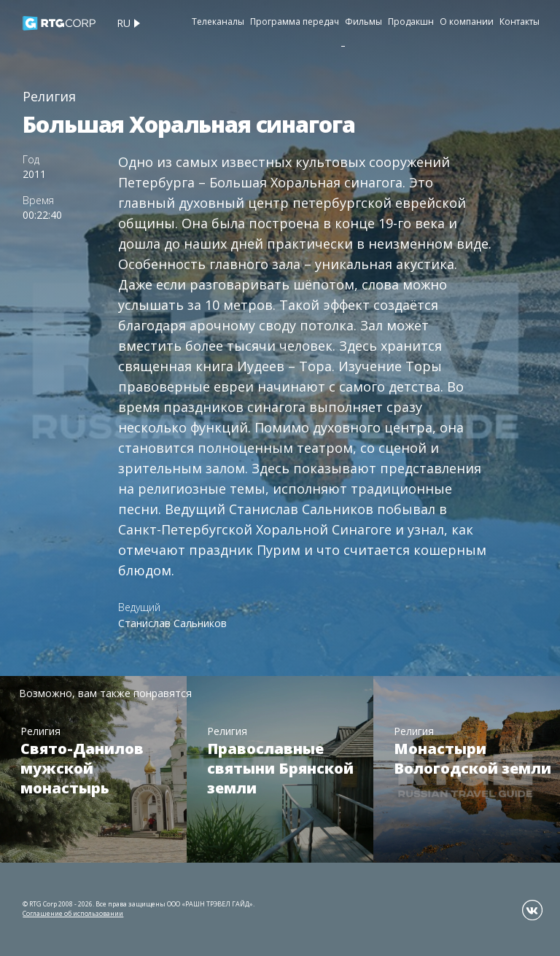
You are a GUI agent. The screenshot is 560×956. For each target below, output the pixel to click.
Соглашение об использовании (73, 913)
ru (124, 23)
